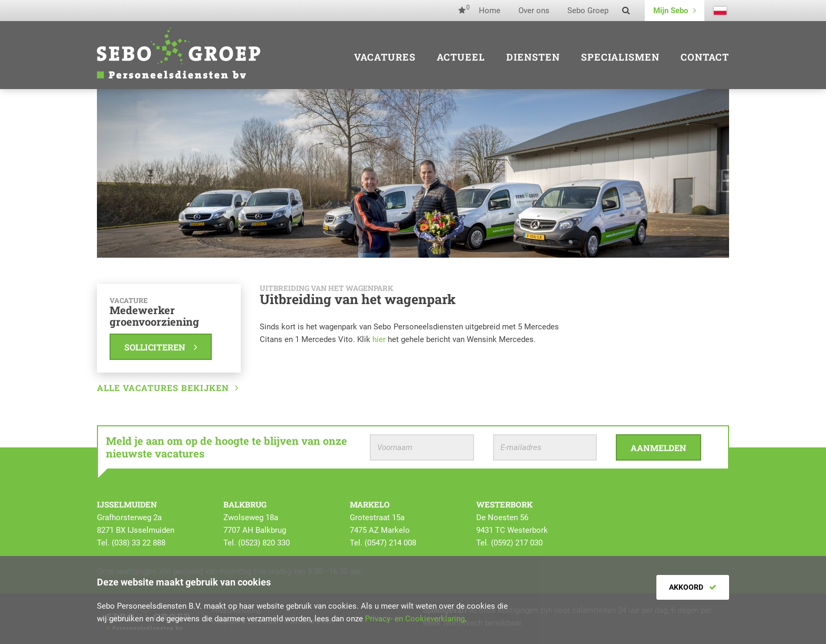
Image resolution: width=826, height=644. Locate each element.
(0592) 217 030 (517, 543)
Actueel (461, 57)
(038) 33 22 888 (139, 543)
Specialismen (620, 57)
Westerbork (504, 504)
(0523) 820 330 (264, 543)
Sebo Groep (588, 11)
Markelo (370, 504)
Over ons (534, 11)
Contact (705, 57)
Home (490, 11)
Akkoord (693, 587)
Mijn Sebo (675, 11)
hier (379, 339)
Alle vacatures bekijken (168, 388)
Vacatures (385, 57)
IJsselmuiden (127, 504)
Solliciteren (161, 347)
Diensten (533, 57)
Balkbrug (245, 504)
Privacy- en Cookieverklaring (415, 619)
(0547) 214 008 (390, 543)
